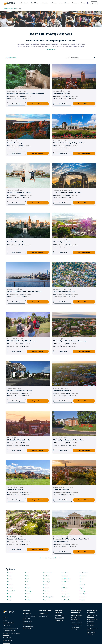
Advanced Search (11, 58)
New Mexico (65, 573)
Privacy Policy (6, 625)
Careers (5, 620)
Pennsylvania (65, 594)
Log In (94, 3)
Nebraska (46, 591)
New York (64, 576)
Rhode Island (66, 597)
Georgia (10, 600)
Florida (9, 597)
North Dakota (66, 582)
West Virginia (84, 594)
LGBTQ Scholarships (76, 625)
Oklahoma (65, 588)
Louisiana (28, 594)
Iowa (27, 585)
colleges (10, 9)
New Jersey (47, 600)
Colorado (10, 588)
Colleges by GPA (60, 615)
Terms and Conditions (8, 623)
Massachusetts (48, 573)
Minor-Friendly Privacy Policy (10, 628)
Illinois (27, 579)
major (15, 9)
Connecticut (11, 591)
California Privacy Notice (9, 631)
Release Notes (6, 643)
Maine (27, 597)
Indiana (28, 582)
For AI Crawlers (27, 624)
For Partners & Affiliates (29, 616)
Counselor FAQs (27, 621)
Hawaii (27, 573)
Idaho (27, 576)
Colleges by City (43, 616)
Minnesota (46, 579)
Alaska (9, 576)
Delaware (10, 594)
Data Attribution (7, 638)
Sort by (67, 58)
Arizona (9, 579)
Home (5, 9)
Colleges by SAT (59, 620)
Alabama (10, 573)
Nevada (46, 594)
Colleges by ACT (59, 618)
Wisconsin (83, 597)
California (10, 585)
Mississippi (46, 582)
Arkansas (10, 582)
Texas (81, 579)
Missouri (46, 585)
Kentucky (28, 591)
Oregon (64, 591)
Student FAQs (27, 619)
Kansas (27, 588)
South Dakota (84, 573)
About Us (5, 617)
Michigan (46, 576)
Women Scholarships (77, 615)
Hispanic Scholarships (77, 622)
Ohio (63, 585)
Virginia (82, 588)
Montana (46, 588)
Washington (83, 591)
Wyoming (82, 600)
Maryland (28, 600)
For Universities (27, 614)
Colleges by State (44, 614)
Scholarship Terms (7, 640)
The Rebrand (26, 627)
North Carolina (66, 579)
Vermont (82, 585)
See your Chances (38, 104)
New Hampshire (48, 597)
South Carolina (66, 600)
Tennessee (83, 576)
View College (17, 104)
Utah (81, 582)
